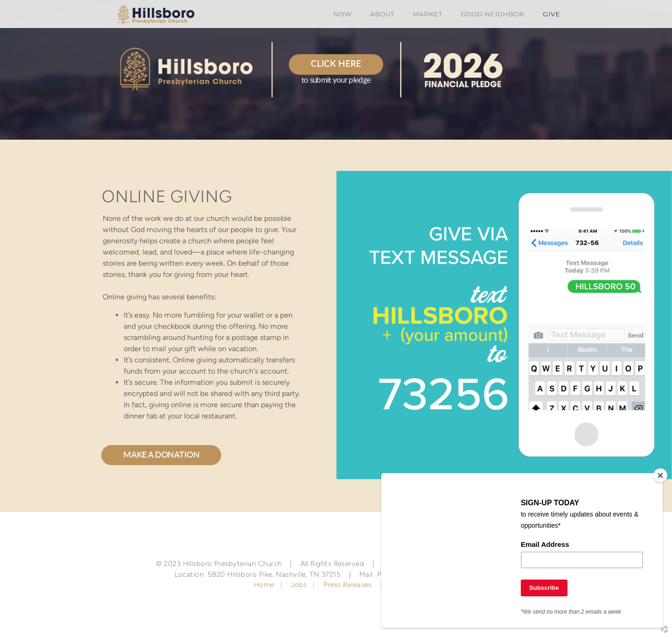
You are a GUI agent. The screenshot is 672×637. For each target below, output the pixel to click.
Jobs (299, 585)
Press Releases (348, 585)
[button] (336, 64)
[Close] (660, 475)
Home (265, 585)
